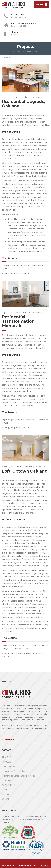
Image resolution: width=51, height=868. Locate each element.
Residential (8, 780)
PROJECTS (7, 762)
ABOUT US (7, 757)
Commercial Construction (14, 771)
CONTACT (6, 799)
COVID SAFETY (8, 785)
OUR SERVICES (8, 767)
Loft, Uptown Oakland (25, 471)
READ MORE (8, 740)
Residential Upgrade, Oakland (24, 104)
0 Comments (38, 97)
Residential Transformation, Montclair (19, 321)
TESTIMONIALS (9, 794)
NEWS (5, 790)
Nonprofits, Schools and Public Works (19, 776)
